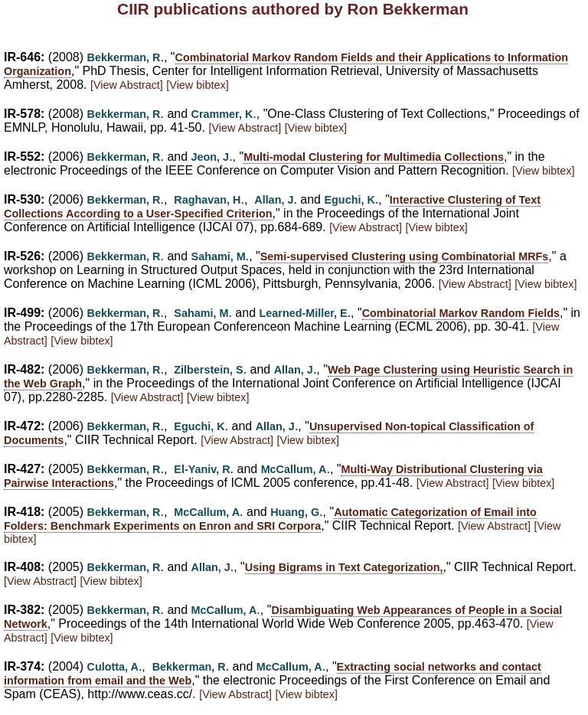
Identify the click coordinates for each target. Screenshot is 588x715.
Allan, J (274, 200)
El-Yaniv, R (202, 469)
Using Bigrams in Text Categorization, (344, 567)
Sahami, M (219, 256)
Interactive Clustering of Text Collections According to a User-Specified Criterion (272, 207)
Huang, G (295, 512)
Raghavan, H (207, 200)
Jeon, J (211, 157)
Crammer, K (222, 114)
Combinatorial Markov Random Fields (461, 313)
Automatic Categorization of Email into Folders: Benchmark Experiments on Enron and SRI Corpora (270, 519)
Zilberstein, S (208, 370)
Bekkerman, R (124, 57)
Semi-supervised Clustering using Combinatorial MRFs (405, 256)
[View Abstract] (127, 85)
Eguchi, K (349, 200)
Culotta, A (113, 667)
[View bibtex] (197, 85)
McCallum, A (294, 469)
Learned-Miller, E (304, 313)
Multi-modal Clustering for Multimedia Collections (374, 157)
